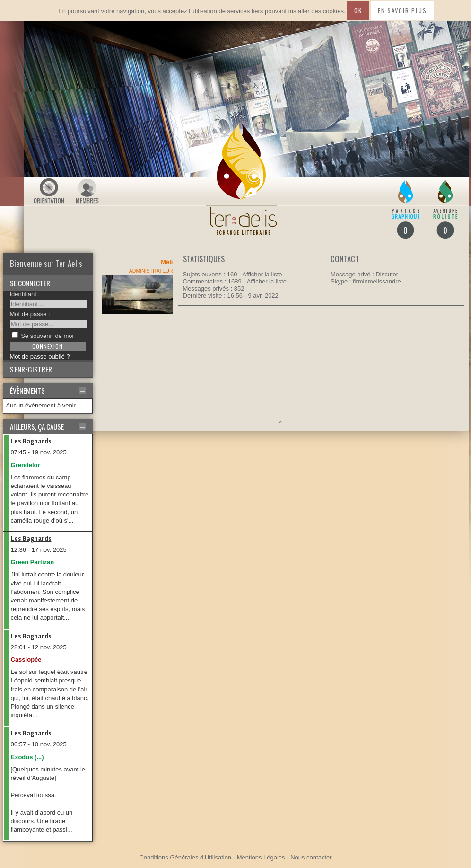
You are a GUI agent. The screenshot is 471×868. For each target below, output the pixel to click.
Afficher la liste (262, 274)
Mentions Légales (261, 857)
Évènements (27, 390)
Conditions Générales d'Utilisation (185, 857)
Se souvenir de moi (47, 336)
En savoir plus (402, 10)
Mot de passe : (30, 314)
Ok (358, 10)
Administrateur (151, 271)
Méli (167, 262)
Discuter (387, 274)
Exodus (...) (27, 757)
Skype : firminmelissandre (366, 281)
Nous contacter (311, 857)
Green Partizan (33, 562)
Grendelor (26, 465)
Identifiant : (25, 294)
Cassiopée (26, 660)
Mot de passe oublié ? (40, 357)
